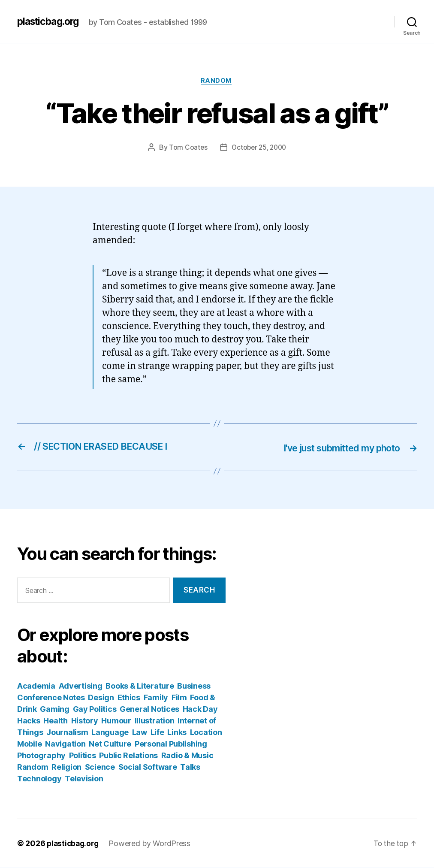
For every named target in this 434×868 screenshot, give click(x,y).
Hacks (29, 721)
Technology (39, 779)
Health (55, 721)
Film (179, 698)
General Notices (149, 709)
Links (177, 733)
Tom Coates (186, 148)
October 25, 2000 (259, 148)
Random (217, 82)
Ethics (129, 698)
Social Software (148, 767)
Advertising (81, 686)
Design (101, 698)
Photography (41, 756)
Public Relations (128, 756)
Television (84, 779)
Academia (36, 686)
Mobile (29, 744)
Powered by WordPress (152, 844)
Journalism (67, 733)
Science (100, 767)
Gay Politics (95, 709)
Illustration (155, 721)
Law (140, 733)
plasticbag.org (51, 21)
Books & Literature (140, 686)
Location (206, 733)
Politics (83, 756)
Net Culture (110, 744)
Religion (66, 767)
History (85, 721)
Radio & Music (187, 756)
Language (110, 733)
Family (156, 698)
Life (157, 733)
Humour (116, 721)
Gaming (54, 709)
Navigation (65, 744)
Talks (190, 767)
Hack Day (200, 709)
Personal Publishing (171, 744)
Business (194, 686)
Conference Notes (51, 698)
